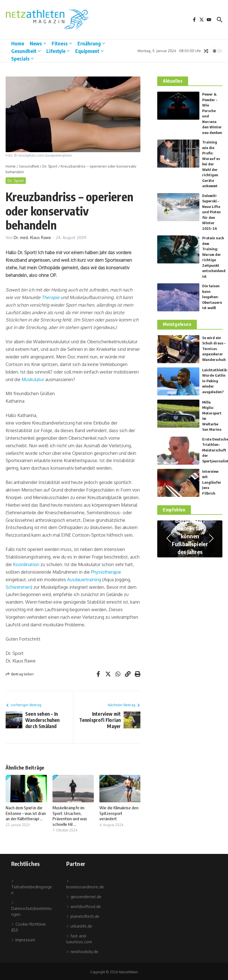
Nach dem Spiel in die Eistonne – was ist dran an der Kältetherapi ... (26, 813)
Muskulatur (33, 379)
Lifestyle (58, 51)
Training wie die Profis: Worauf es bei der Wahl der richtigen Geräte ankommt (211, 164)
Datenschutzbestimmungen (31, 909)
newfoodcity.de (82, 952)
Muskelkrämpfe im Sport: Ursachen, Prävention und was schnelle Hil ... (70, 816)
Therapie (51, 297)
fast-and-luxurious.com (79, 939)
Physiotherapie (106, 572)
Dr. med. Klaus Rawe (32, 238)
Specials (22, 58)
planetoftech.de (83, 916)
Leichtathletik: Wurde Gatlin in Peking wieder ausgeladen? (215, 381)
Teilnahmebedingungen (32, 887)
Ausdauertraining (84, 580)
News (38, 43)
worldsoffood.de (84, 906)
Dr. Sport (50, 166)
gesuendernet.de (84, 897)
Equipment (89, 51)
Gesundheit (26, 51)
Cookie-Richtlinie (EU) (28, 927)
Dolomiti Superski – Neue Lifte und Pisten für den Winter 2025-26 (211, 212)
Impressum (23, 940)
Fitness (62, 43)
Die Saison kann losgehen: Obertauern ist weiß (212, 297)
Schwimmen (18, 587)
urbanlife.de (79, 926)
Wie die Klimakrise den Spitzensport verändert (119, 813)
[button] (168, 538)
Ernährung (91, 43)
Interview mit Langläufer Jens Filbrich (212, 482)
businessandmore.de (85, 884)
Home (18, 43)
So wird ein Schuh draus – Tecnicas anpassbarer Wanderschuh (214, 349)
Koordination (26, 564)
